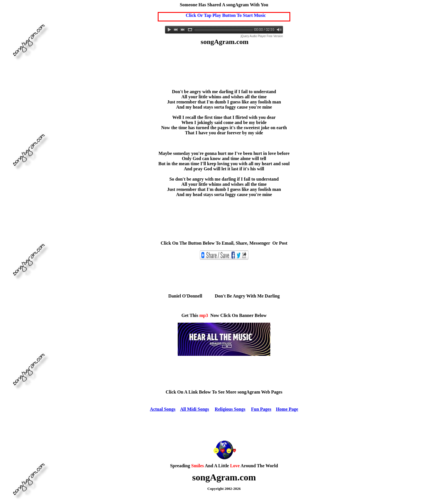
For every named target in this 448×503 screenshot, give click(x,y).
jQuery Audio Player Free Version (262, 36)
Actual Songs (163, 409)
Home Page (287, 409)
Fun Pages (261, 409)
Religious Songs (230, 409)
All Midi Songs (194, 409)
